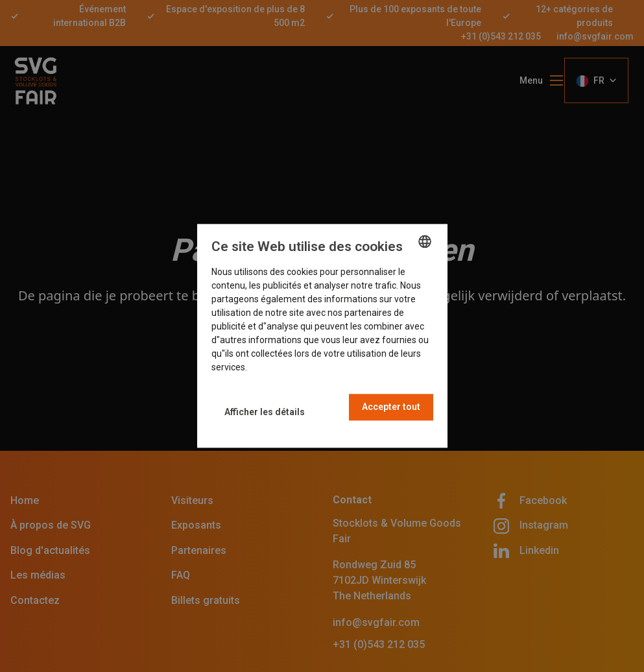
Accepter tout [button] (391, 407)
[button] (265, 412)
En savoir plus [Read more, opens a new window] (277, 368)
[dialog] (322, 336)
